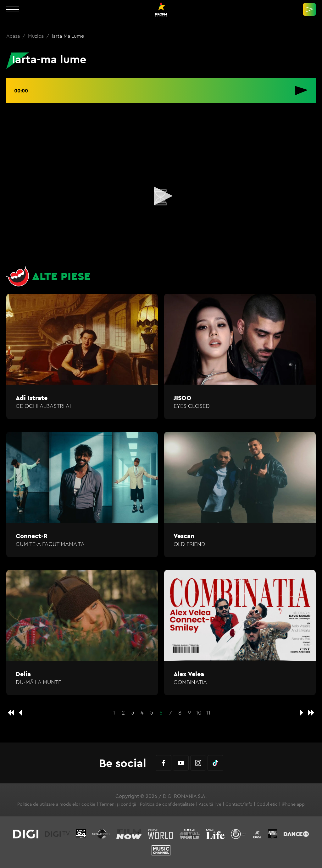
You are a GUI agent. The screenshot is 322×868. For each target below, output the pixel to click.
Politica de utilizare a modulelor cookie (56, 804)
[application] (161, 197)
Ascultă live (210, 804)
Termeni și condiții (118, 804)
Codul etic (267, 804)
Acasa (14, 36)
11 (208, 712)
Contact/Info (239, 804)
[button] (161, 196)
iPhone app (293, 804)
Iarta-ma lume (68, 36)
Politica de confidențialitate (167, 804)
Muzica (36, 36)
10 (199, 712)
